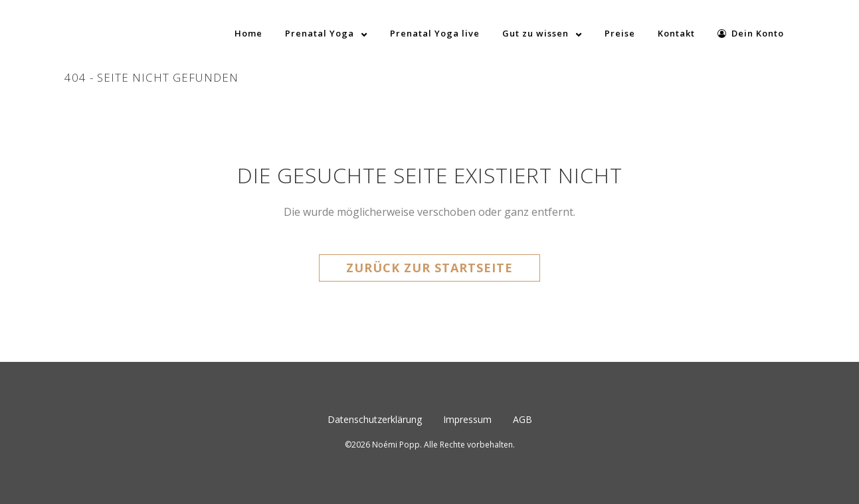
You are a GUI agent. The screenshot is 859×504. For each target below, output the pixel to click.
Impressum (467, 419)
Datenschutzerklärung (375, 419)
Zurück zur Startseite (429, 268)
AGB (523, 419)
